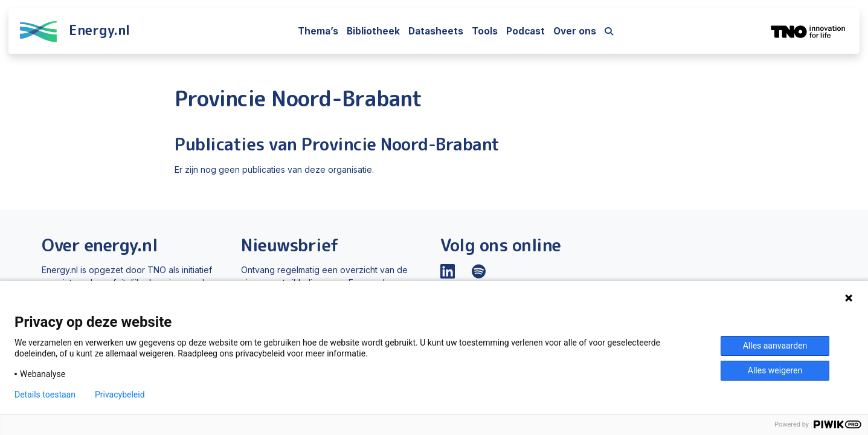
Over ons (575, 31)
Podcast (526, 31)
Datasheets (436, 31)
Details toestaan (45, 395)
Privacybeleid (120, 395)
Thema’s (318, 31)
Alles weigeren (775, 370)
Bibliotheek (373, 31)
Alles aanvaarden (775, 346)
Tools (485, 31)
